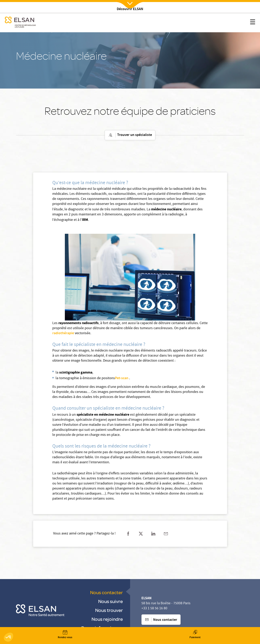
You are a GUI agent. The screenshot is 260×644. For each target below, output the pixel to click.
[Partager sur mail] (166, 534)
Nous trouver (109, 610)
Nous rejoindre (107, 619)
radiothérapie (64, 333)
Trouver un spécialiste (130, 135)
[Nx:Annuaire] (65, 635)
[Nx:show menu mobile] (253, 23)
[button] (8, 637)
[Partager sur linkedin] (153, 534)
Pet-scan (122, 378)
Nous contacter (106, 592)
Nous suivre (111, 601)
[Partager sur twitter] (141, 534)
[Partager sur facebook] (128, 534)
